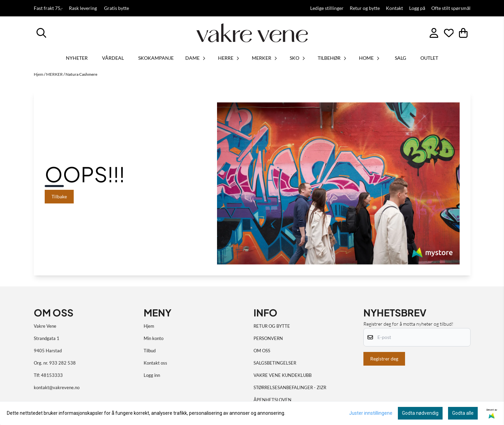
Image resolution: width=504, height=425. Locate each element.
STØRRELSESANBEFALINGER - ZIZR (290, 387)
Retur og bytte (365, 8)
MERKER (55, 74)
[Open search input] (41, 33)
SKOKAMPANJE (156, 58)
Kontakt (394, 8)
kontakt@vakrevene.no (57, 387)
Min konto (154, 338)
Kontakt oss (155, 363)
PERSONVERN (268, 338)
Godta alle (463, 413)
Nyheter (77, 58)
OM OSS (262, 351)
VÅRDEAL (113, 58)
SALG (400, 58)
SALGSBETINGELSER (275, 363)
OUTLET (429, 58)
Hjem (39, 74)
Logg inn (152, 375)
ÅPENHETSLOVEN (272, 400)
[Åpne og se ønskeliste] (449, 33)
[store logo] (252, 33)
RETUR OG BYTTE (272, 326)
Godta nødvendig (420, 413)
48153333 (52, 375)
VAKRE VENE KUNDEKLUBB (283, 375)
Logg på (417, 8)
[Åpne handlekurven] (463, 33)
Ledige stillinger (327, 8)
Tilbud (150, 351)
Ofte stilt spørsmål (451, 8)
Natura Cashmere (81, 74)
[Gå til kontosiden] (434, 33)
